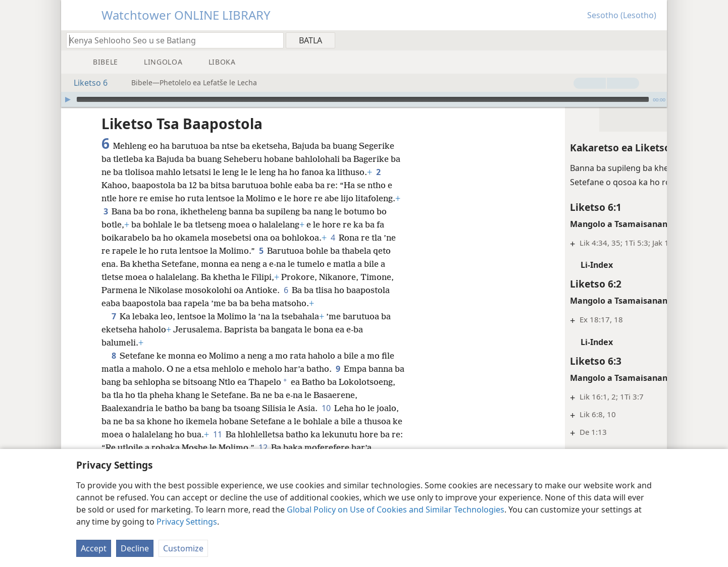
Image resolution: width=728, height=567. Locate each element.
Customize (183, 548)
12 (346, 447)
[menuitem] (656, 40)
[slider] (363, 99)
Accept (94, 548)
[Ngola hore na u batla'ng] (170, 40)
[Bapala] (68, 99)
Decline (135, 548)
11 (281, 434)
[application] (364, 99)
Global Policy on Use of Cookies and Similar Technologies (396, 509)
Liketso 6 (86, 83)
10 (372, 408)
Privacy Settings (187, 522)
